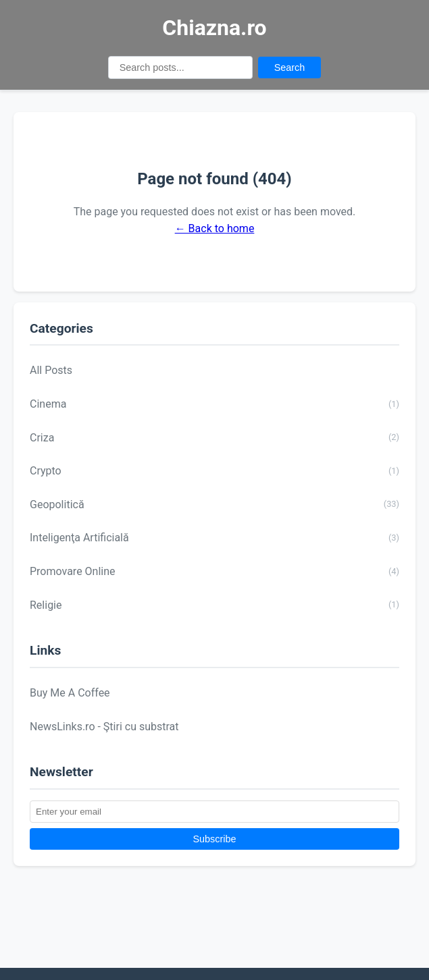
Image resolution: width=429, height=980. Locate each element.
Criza (214, 437)
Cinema (214, 404)
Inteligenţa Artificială (214, 538)
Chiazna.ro (214, 28)
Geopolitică (214, 504)
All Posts (51, 370)
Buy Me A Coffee (70, 693)
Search (290, 67)
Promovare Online (214, 572)
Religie (214, 605)
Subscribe (215, 839)
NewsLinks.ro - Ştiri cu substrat (104, 727)
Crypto (214, 471)
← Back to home (215, 228)
